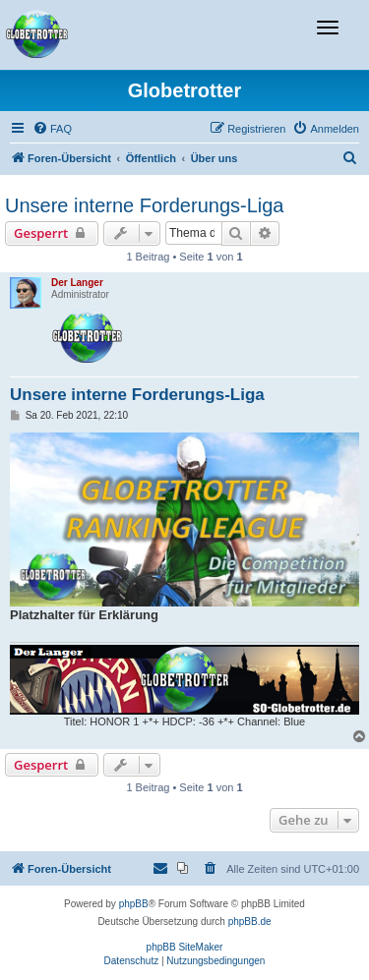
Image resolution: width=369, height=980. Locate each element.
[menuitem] (52, 129)
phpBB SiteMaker (185, 947)
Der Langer (77, 283)
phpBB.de (250, 922)
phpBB (134, 904)
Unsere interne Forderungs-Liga (145, 205)
